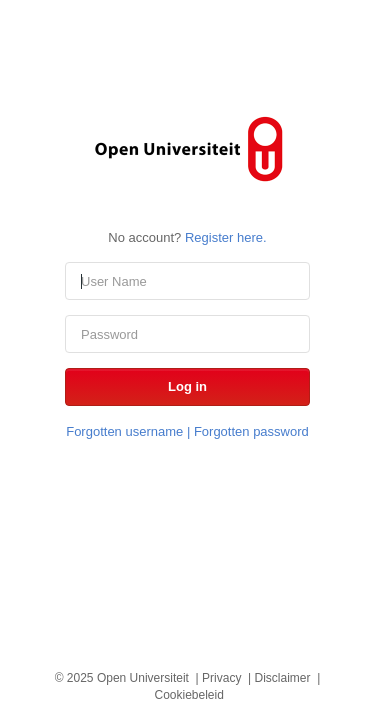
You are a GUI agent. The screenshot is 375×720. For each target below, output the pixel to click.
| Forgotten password (246, 431)
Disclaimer (283, 678)
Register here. (226, 237)
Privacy (221, 678)
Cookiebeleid (188, 695)
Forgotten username (124, 431)
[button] (187, 387)
